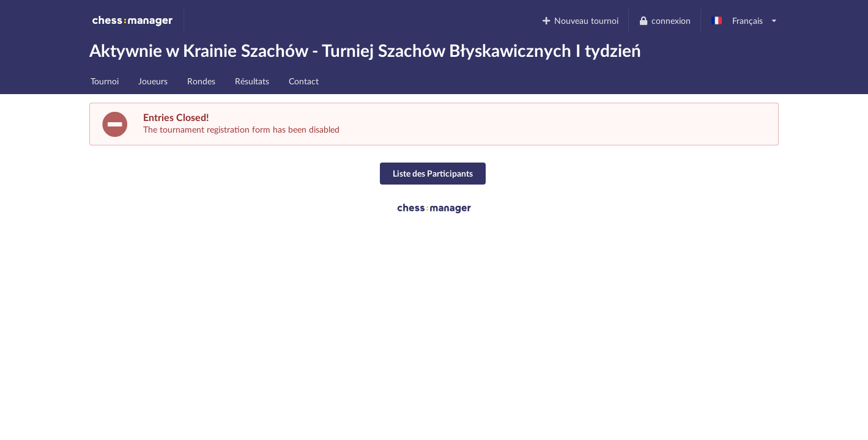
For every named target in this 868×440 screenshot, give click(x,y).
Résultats (252, 81)
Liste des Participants (433, 173)
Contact (304, 81)
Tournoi (105, 81)
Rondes (201, 81)
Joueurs (153, 81)
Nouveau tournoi (580, 20)
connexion (664, 20)
